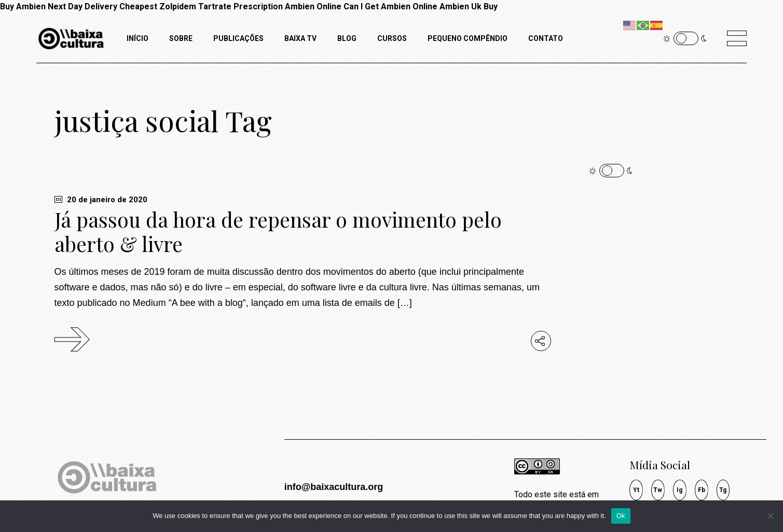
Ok (621, 516)
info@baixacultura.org (334, 487)
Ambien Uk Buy (469, 6)
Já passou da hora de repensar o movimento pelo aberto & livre (278, 232)
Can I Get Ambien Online (390, 6)
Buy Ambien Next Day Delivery (59, 6)
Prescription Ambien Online (287, 6)
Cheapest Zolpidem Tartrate (175, 6)
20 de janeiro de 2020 (101, 200)
